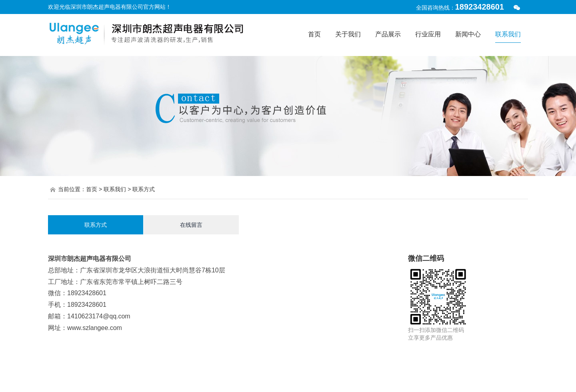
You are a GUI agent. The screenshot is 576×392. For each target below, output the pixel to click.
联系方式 (96, 225)
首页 (92, 189)
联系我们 (115, 189)
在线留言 (191, 225)
